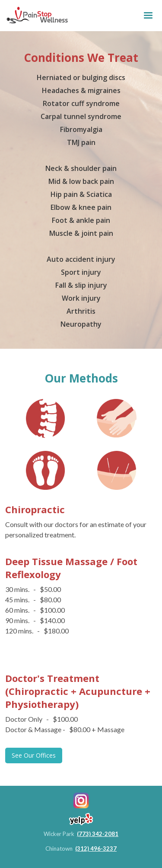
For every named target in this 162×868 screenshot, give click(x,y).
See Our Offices (34, 755)
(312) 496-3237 (96, 849)
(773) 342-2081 (98, 834)
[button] (148, 16)
